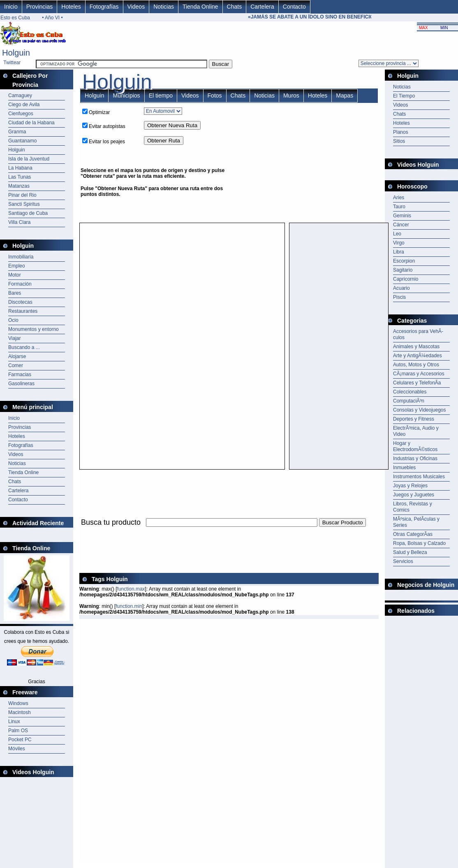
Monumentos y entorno (34, 329)
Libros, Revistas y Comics (413, 507)
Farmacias (20, 375)
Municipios (126, 95)
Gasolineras (21, 384)
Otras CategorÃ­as (413, 534)
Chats (235, 7)
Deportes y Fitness (414, 419)
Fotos (215, 95)
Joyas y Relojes (410, 486)
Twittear (12, 63)
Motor (15, 275)
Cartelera (262, 7)
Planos (401, 132)
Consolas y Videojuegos (420, 410)
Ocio (13, 320)
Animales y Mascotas (416, 347)
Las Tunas (20, 177)
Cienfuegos (21, 114)
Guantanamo (22, 141)
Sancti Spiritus (24, 204)
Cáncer (401, 225)
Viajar (14, 338)
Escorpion (404, 261)
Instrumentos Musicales (419, 477)
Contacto (294, 7)
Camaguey (20, 95)
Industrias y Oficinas (415, 458)
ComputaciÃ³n (409, 401)
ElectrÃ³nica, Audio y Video (416, 431)
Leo (397, 234)
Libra (399, 252)
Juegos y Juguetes (414, 495)
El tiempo (161, 95)
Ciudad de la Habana (31, 123)
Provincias (40, 7)
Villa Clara (19, 222)
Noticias (164, 7)
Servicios (403, 561)
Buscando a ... (24, 347)
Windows (18, 703)
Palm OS (18, 731)
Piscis (399, 297)
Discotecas (20, 302)
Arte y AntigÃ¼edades (418, 356)
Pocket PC (20, 740)
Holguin (17, 150)
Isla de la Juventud (29, 159)
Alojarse (17, 356)
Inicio (11, 7)
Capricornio (406, 279)
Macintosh (20, 712)
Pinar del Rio (22, 195)
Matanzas (19, 186)
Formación (20, 284)
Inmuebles (404, 468)
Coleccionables (410, 392)
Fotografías (104, 7)
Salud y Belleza (410, 552)
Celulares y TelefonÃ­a (417, 383)
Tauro (399, 207)
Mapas (345, 95)
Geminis (402, 216)
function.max (131, 589)
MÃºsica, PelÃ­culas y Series (416, 522)
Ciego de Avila (24, 105)
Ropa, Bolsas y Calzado (419, 543)
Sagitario (403, 270)
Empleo (17, 266)
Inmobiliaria (21, 257)
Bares (15, 293)
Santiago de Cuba (28, 213)
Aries (399, 198)
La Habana (20, 168)
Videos (136, 7)
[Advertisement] (308, 163)
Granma (17, 132)
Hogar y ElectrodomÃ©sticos (415, 446)
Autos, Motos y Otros (416, 365)
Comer (16, 365)
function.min (129, 606)
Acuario (401, 288)
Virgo (399, 243)
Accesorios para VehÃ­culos (418, 334)
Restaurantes (23, 311)
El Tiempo (404, 96)
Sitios (399, 141)
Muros (291, 95)
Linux (14, 721)
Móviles (17, 749)
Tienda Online (200, 7)
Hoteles (71, 7)
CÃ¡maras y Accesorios (419, 374)
